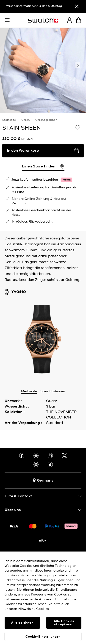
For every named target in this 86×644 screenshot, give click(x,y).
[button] (7, 20)
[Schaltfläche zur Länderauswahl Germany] (43, 481)
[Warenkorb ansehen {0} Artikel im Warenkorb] (79, 20)
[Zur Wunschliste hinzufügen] (78, 128)
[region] (43, 598)
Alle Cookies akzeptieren (64, 623)
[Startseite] (43, 20)
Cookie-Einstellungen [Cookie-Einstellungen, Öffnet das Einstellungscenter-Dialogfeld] (43, 637)
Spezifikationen (53, 391)
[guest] (69, 20)
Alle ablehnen (22, 623)
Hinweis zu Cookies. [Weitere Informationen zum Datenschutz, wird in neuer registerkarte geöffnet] (34, 609)
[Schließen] (77, 6)
